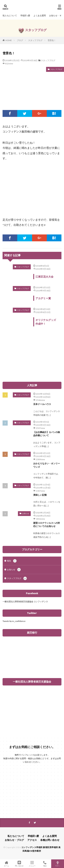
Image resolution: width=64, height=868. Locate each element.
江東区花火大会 (44, 277)
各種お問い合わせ (50, 840)
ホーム (6, 864)
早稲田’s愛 (25, 16)
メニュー (32, 864)
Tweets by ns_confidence (14, 621)
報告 (12, 561)
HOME (9, 40)
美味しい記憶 (40, 495)
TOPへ (58, 864)
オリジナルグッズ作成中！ (46, 322)
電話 (45, 864)
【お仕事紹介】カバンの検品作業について (47, 434)
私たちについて (10, 16)
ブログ (20, 40)
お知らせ (26, 513)
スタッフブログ (35, 40)
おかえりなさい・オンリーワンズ (47, 465)
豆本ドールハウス (42, 404)
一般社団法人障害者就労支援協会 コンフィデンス (25, 601)
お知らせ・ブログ (14, 840)
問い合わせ (19, 864)
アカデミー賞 (43, 298)
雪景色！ (52, 40)
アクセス (32, 840)
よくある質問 (40, 16)
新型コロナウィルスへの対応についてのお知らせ (47, 525)
